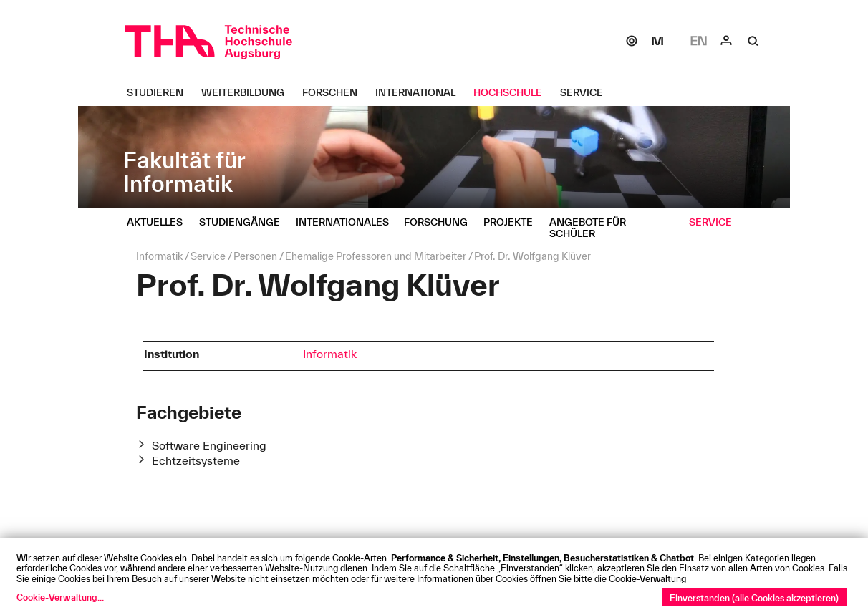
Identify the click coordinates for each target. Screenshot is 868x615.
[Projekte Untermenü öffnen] (513, 222)
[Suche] (753, 41)
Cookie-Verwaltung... (60, 597)
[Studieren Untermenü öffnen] (160, 92)
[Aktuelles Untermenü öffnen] (160, 222)
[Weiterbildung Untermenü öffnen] (248, 92)
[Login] (726, 41)
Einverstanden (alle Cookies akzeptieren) (754, 598)
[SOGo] (632, 41)
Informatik (330, 354)
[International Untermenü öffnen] (421, 92)
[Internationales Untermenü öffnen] (348, 222)
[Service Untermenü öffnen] (587, 92)
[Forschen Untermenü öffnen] (335, 92)
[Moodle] (657, 41)
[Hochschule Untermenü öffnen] (513, 92)
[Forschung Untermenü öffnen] (441, 222)
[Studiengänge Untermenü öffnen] (245, 222)
